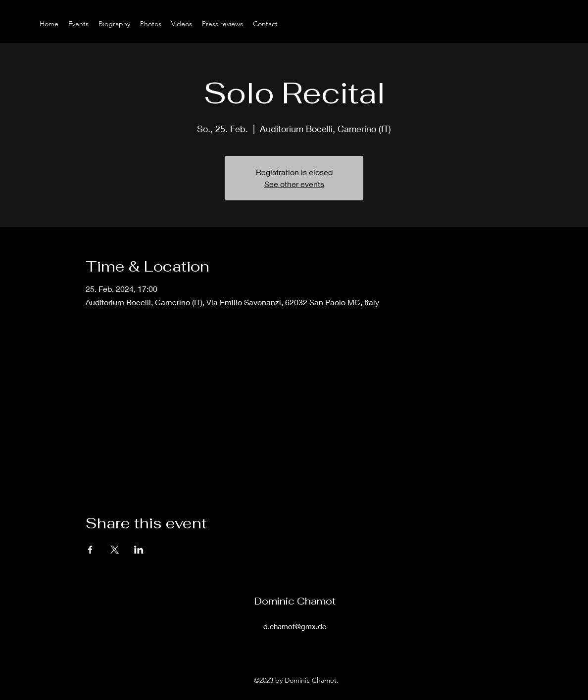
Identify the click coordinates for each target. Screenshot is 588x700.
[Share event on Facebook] (90, 550)
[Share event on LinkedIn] (139, 550)
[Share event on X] (115, 550)
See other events (294, 184)
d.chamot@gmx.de (295, 626)
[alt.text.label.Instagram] (543, 24)
